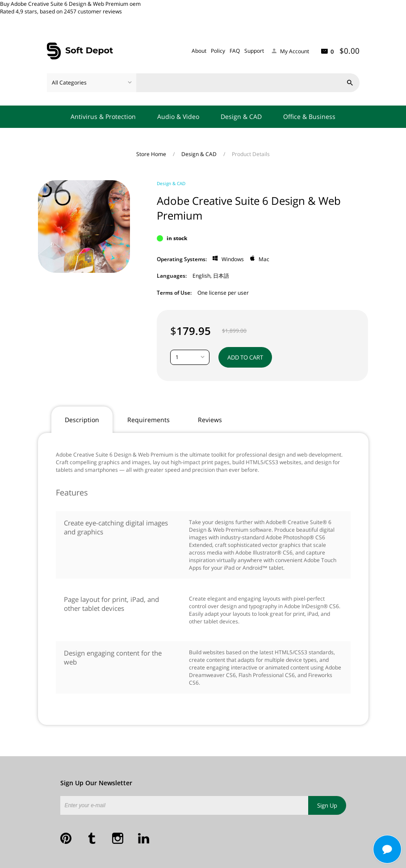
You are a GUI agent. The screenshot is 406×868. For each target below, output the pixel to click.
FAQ (235, 51)
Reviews (210, 420)
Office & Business (309, 116)
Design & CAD (241, 116)
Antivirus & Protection (103, 116)
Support (254, 51)
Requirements (149, 420)
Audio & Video (178, 116)
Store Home (152, 154)
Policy (218, 51)
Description (82, 420)
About (199, 51)
